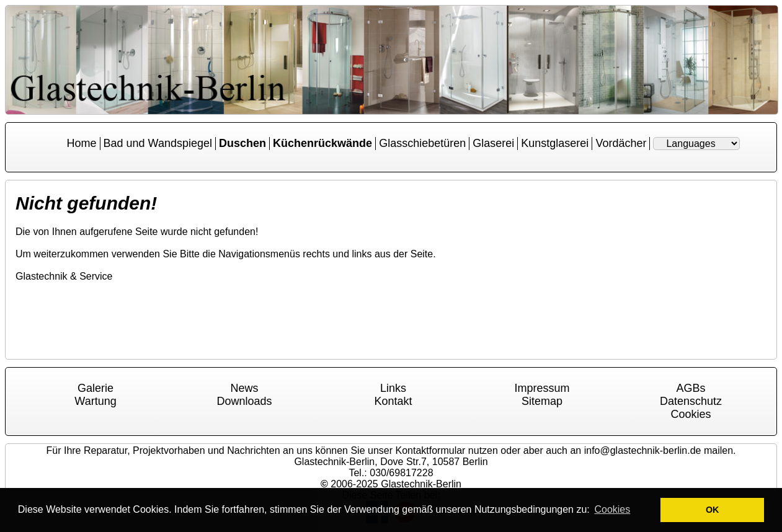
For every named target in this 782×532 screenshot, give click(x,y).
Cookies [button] (612, 509)
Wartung (95, 401)
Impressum (542, 388)
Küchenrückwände (322, 143)
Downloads (244, 401)
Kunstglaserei (555, 143)
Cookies (691, 414)
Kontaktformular (430, 450)
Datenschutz (691, 401)
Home (82, 143)
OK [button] (713, 510)
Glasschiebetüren (422, 143)
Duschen (242, 143)
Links (393, 388)
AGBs (691, 388)
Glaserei (493, 143)
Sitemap (542, 401)
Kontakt (393, 401)
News (244, 388)
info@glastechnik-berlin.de (643, 450)
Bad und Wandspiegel (158, 143)
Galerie (96, 388)
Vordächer (621, 143)
